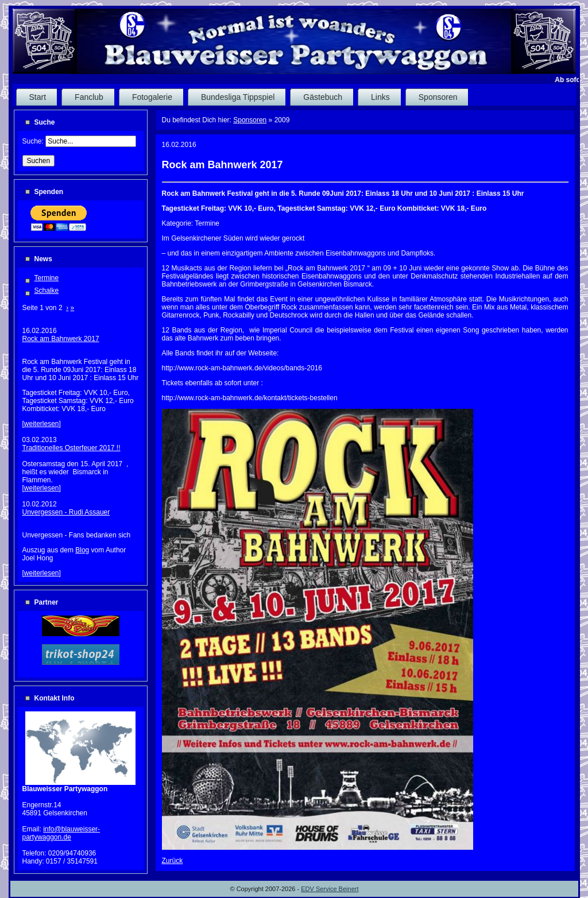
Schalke (47, 291)
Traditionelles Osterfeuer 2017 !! (71, 448)
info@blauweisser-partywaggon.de (61, 833)
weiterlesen (42, 424)
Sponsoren (250, 120)
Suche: (34, 141)
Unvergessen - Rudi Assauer (66, 512)
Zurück (173, 861)
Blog (82, 550)
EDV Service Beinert (330, 889)
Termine (47, 278)
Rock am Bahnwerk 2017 (61, 339)
